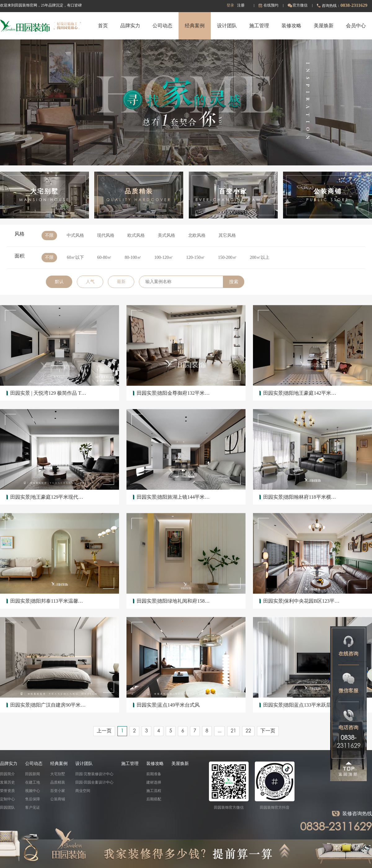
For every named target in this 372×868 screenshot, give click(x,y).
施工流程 (154, 791)
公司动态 (162, 26)
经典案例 (195, 26)
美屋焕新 (324, 26)
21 (233, 731)
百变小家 (58, 791)
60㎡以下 (75, 257)
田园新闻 (33, 774)
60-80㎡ (104, 257)
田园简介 (7, 774)
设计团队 (227, 26)
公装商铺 (58, 799)
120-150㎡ (196, 257)
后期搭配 (154, 799)
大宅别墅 (58, 774)
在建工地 (33, 782)
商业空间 (83, 791)
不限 (49, 235)
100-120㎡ (164, 257)
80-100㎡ (133, 257)
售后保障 (33, 799)
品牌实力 (130, 26)
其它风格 (227, 235)
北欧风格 (197, 235)
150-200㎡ (227, 257)
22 (248, 731)
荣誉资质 (7, 791)
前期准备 (154, 774)
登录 (230, 5)
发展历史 (7, 782)
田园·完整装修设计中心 (94, 774)
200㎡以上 (260, 257)
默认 (59, 282)
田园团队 (7, 807)
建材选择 (154, 782)
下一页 (268, 731)
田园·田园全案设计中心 (94, 782)
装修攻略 (291, 26)
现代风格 (106, 235)
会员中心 (356, 26)
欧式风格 (136, 235)
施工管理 (259, 26)
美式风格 (166, 235)
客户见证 (33, 807)
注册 (241, 5)
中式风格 (75, 235)
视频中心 (33, 791)
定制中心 (7, 799)
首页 (103, 26)
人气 (90, 282)
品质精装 (58, 782)
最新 (121, 282)
